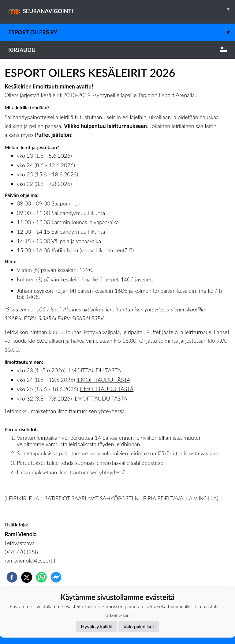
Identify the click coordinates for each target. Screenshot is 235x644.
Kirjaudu (117, 50)
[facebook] (12, 577)
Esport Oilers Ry (122, 32)
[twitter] (27, 577)
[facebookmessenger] (56, 577)
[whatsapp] (41, 577)
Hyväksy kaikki (97, 626)
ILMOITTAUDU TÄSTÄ (94, 370)
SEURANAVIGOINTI (122, 9)
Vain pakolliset (139, 626)
